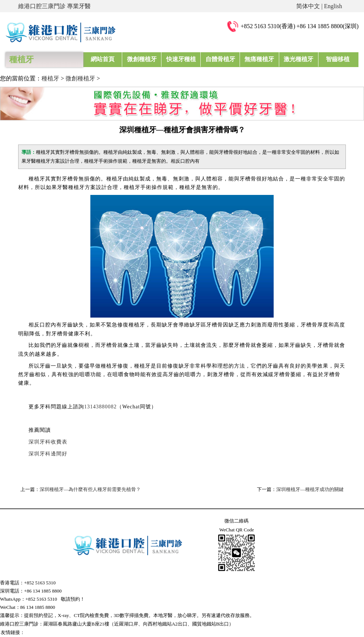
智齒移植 (338, 59)
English (333, 6)
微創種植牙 (142, 59)
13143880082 (100, 407)
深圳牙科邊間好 (48, 454)
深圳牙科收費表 (48, 442)
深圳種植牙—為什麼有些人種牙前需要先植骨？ (90, 489)
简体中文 (308, 6)
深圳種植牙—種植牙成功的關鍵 (310, 489)
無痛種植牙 (259, 59)
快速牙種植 (181, 59)
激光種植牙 (298, 59)
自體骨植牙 (220, 59)
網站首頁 (103, 59)
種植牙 (50, 78)
